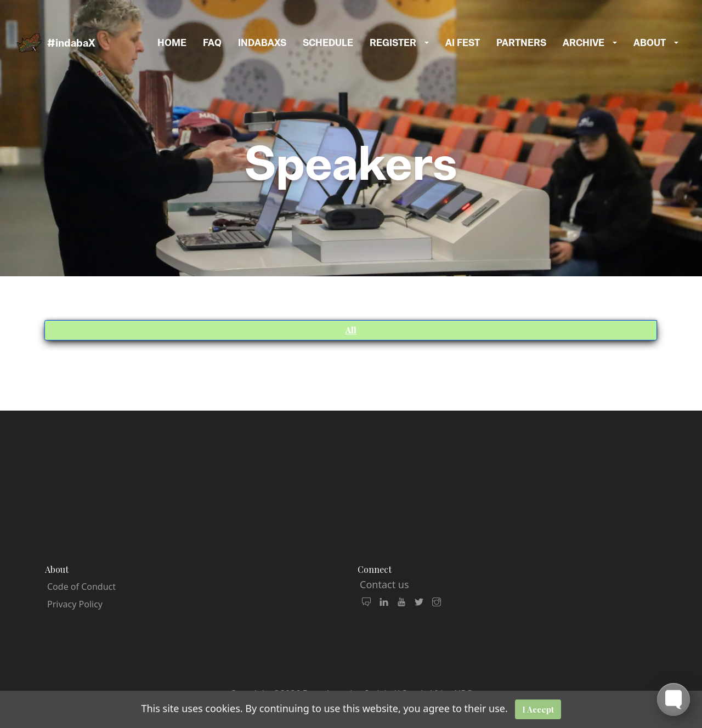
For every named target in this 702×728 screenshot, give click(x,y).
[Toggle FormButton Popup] (673, 699)
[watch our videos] (401, 602)
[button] (431, 43)
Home (172, 43)
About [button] (650, 43)
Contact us (384, 584)
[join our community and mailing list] (366, 602)
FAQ (212, 43)
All (351, 330)
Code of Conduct (81, 587)
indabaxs (262, 43)
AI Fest (463, 43)
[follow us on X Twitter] (419, 602)
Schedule (328, 43)
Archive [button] (584, 43)
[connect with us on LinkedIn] (384, 602)
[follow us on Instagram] (437, 602)
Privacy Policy (75, 604)
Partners (521, 43)
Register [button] (393, 43)
